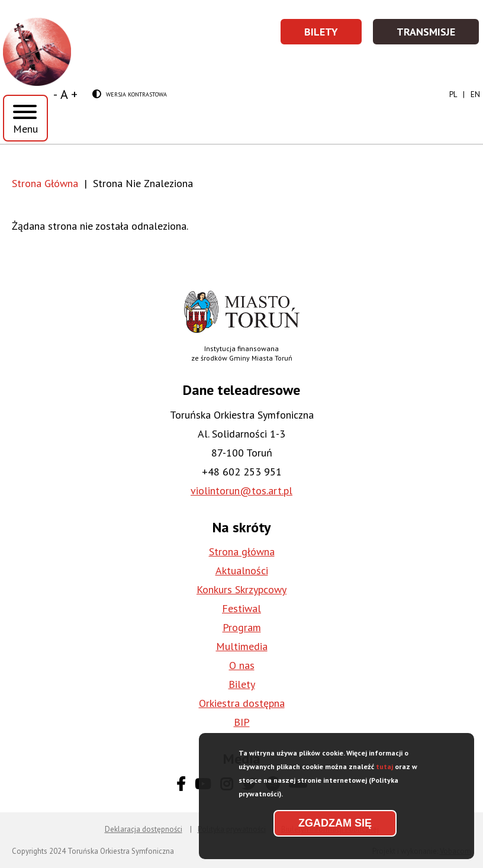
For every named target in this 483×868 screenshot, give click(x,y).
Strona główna (242, 552)
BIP (242, 722)
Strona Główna (45, 183)
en (475, 94)
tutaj (384, 771)
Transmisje (438, 35)
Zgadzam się (335, 828)
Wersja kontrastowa (130, 95)
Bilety (334, 35)
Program (242, 627)
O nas (242, 665)
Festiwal (241, 608)
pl (453, 94)
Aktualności (242, 570)
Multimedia (242, 646)
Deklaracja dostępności (144, 829)
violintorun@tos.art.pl (241, 491)
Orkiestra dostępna (242, 703)
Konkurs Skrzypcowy (241, 589)
